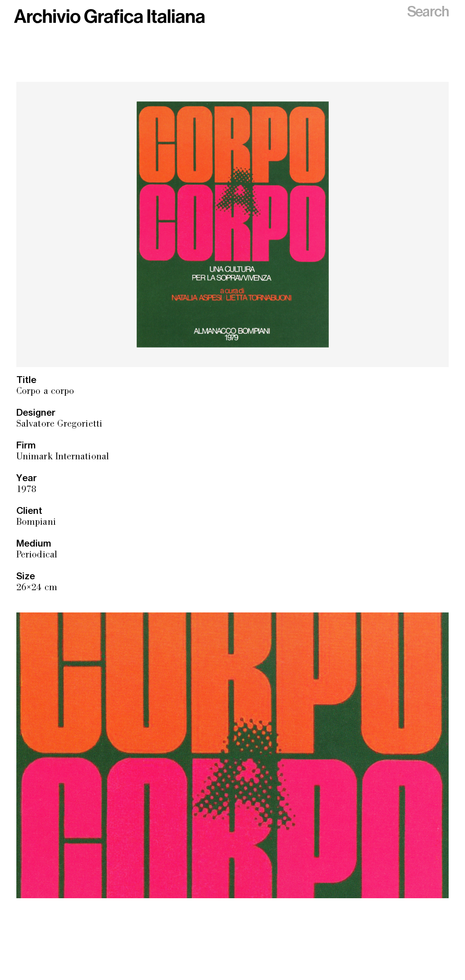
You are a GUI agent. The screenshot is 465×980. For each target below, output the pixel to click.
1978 (26, 490)
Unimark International (63, 457)
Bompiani (36, 523)
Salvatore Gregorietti (59, 425)
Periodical (37, 555)
